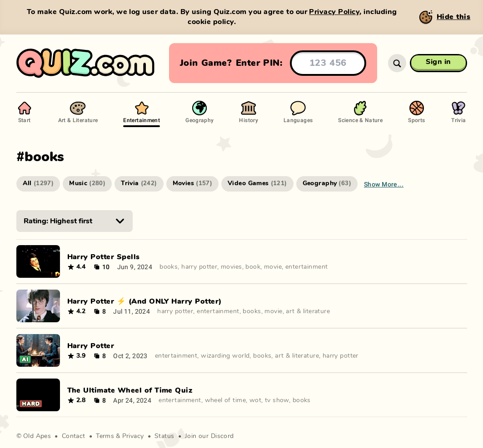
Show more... (384, 184)
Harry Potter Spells (104, 257)
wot (255, 400)
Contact (74, 436)
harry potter (199, 267)
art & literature (308, 311)
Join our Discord (209, 436)
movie (273, 267)
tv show (277, 400)
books (169, 267)
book (253, 267)
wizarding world (225, 356)
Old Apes (37, 436)
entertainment (306, 267)
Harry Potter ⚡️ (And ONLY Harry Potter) (144, 301)
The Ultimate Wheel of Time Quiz (130, 390)
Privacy (133, 436)
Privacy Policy (334, 12)
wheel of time (225, 400)
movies (232, 267)
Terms (105, 436)
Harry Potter (91, 346)
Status (164, 436)
